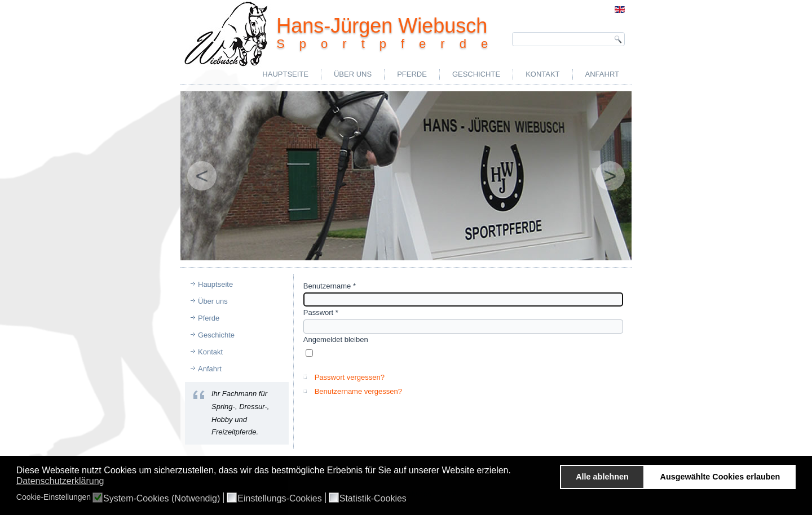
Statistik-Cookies (373, 499)
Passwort (321, 312)
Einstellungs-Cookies (279, 499)
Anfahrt (602, 74)
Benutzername (330, 286)
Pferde (412, 74)
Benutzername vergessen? (358, 391)
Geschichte (476, 74)
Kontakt (542, 74)
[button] (514, 472)
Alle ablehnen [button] (602, 477)
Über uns (353, 74)
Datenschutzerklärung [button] (60, 481)
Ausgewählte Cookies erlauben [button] (720, 477)
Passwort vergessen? (350, 377)
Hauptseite (285, 74)
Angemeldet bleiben (336, 339)
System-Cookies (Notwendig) (162, 499)
